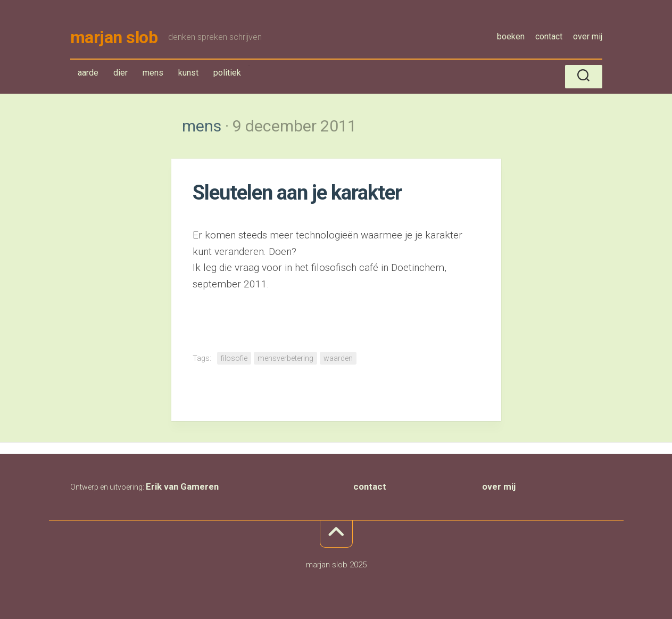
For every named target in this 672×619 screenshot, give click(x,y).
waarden (338, 358)
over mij (588, 36)
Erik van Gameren (182, 486)
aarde (88, 73)
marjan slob (114, 37)
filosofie (234, 358)
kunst (188, 73)
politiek (227, 73)
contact (549, 36)
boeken (511, 36)
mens (155, 75)
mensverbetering (285, 358)
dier (121, 73)
